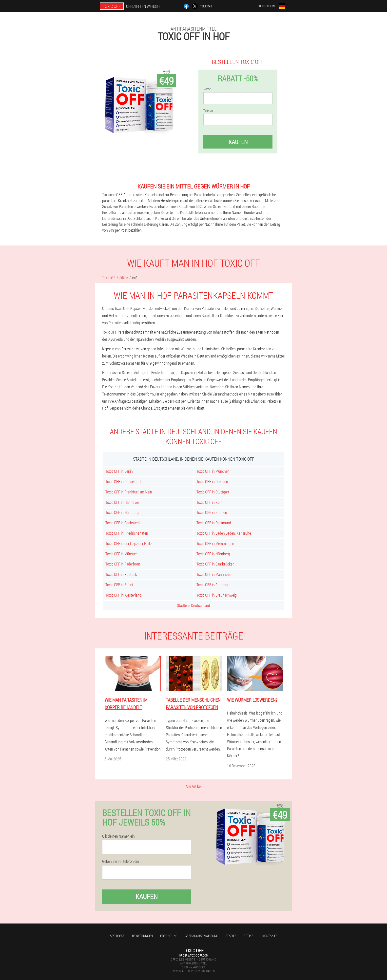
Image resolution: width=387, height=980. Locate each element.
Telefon (208, 111)
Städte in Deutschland (193, 605)
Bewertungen (142, 936)
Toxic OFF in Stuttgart (213, 492)
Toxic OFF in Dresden (212, 481)
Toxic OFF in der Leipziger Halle (128, 543)
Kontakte (270, 936)
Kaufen (238, 142)
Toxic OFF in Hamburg (122, 512)
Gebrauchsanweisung (202, 936)
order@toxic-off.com (194, 955)
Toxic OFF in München (213, 471)
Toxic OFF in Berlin (119, 471)
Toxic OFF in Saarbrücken (215, 564)
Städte (231, 936)
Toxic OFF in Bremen (212, 512)
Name (207, 89)
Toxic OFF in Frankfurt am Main (129, 492)
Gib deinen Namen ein (118, 836)
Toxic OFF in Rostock (121, 574)
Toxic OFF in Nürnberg (213, 554)
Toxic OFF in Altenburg (213, 585)
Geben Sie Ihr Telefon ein (121, 861)
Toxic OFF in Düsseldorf (123, 481)
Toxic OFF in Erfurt (119, 585)
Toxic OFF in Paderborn (123, 564)
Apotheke (117, 936)
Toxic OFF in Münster (121, 554)
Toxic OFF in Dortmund (214, 523)
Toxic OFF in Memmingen (215, 543)
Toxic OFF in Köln (209, 502)
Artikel (249, 936)
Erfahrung (169, 936)
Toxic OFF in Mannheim (214, 574)
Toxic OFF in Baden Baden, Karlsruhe (224, 533)
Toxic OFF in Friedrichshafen (127, 533)
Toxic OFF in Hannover (122, 502)
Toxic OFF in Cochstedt (123, 523)
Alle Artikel (193, 786)
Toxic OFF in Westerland (123, 595)
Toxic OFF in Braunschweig (217, 595)
